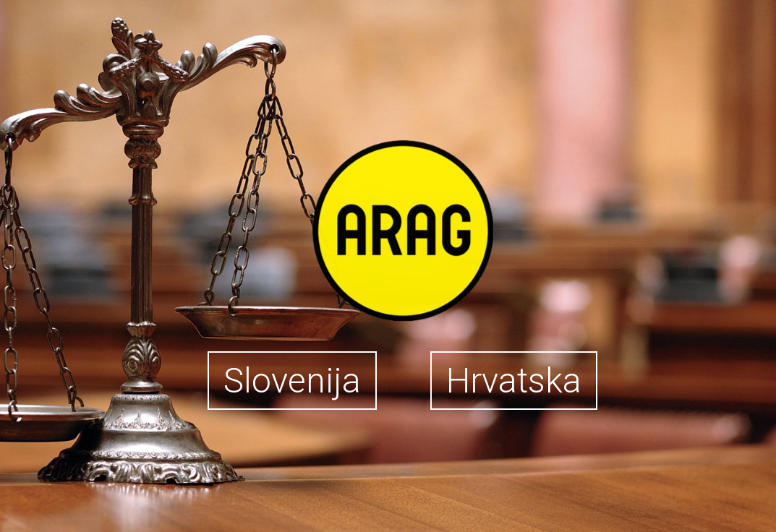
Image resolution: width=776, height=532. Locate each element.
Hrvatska (514, 381)
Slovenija (292, 381)
